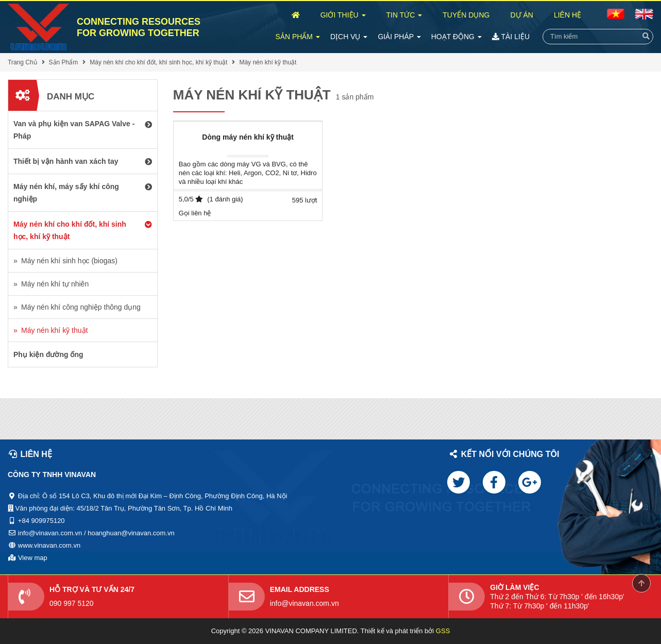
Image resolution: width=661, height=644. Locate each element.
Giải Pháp (399, 37)
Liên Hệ (567, 15)
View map (33, 558)
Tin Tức (404, 15)
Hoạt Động (456, 37)
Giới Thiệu (343, 15)
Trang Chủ (22, 62)
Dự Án (521, 15)
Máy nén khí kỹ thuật (268, 62)
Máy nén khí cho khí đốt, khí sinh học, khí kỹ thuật (158, 62)
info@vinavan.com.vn (304, 603)
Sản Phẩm (298, 37)
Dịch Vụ (349, 37)
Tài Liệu (511, 37)
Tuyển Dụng (466, 15)
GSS (443, 631)
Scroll (641, 583)
